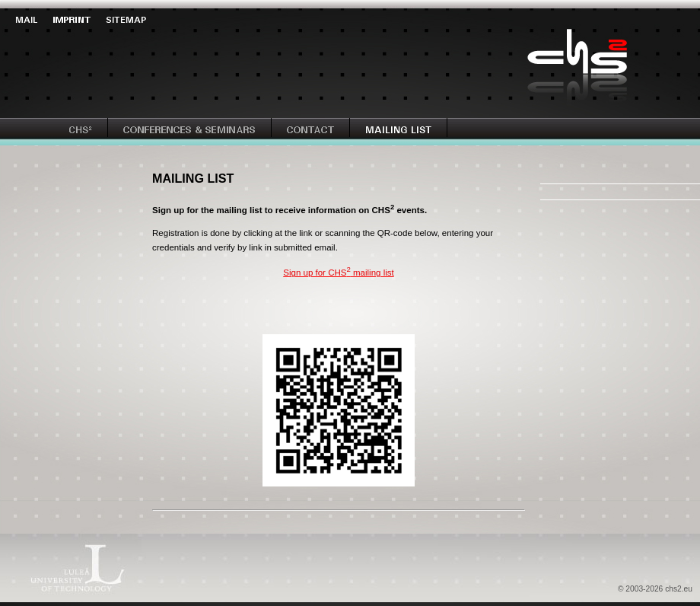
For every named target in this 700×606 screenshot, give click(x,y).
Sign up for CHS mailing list (339, 273)
